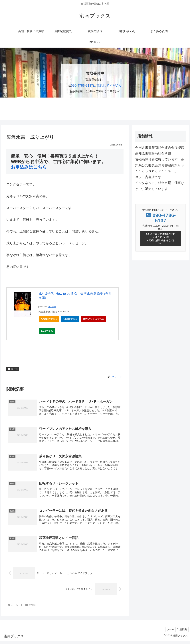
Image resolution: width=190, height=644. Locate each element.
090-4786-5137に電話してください (97, 86)
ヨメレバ (52, 307)
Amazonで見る (49, 319)
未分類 (13, 369)
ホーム (169, 633)
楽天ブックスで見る (93, 319)
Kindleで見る (70, 319)
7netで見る (48, 332)
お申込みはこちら (29, 167)
